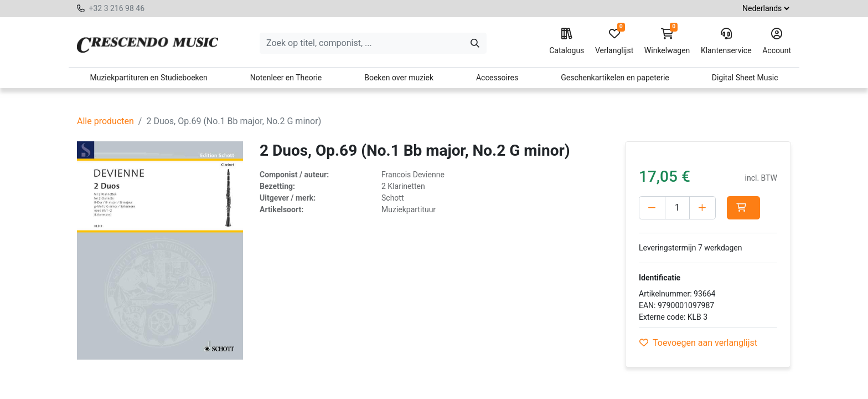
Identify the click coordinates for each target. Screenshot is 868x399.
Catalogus (567, 42)
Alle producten (105, 121)
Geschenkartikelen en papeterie (615, 78)
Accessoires (497, 78)
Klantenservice (726, 42)
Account (777, 42)
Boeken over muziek (399, 78)
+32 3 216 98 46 (117, 8)
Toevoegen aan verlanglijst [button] (698, 343)
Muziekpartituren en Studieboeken (148, 78)
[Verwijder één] (652, 208)
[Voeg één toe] (702, 208)
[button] (743, 208)
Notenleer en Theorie (286, 78)
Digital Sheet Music (745, 78)
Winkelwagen (667, 42)
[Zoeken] (475, 43)
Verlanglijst (614, 42)
